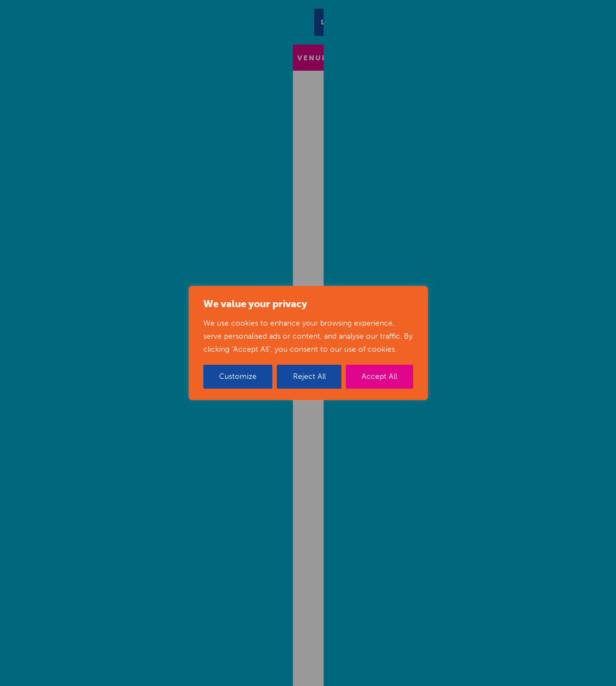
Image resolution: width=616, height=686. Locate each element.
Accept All (379, 376)
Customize (238, 376)
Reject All (309, 376)
